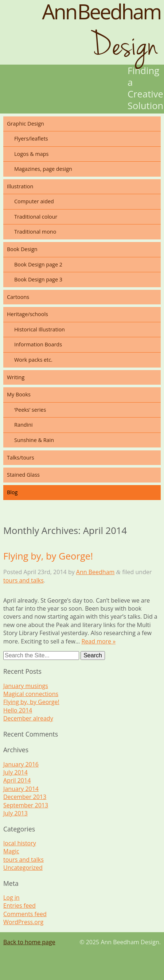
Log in (11, 898)
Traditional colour (36, 217)
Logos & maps (31, 154)
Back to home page (29, 942)
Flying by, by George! (48, 556)
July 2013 (15, 813)
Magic (11, 851)
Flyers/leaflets (31, 139)
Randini (24, 425)
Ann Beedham (95, 572)
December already (28, 718)
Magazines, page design (43, 169)
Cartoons (18, 297)
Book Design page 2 (38, 264)
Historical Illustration (40, 329)
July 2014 (15, 772)
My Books (19, 394)
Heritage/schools (28, 314)
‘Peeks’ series (30, 410)
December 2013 (25, 797)
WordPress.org (23, 922)
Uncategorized (23, 868)
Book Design (22, 249)
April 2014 (17, 780)
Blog (12, 492)
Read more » (98, 641)
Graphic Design (26, 124)
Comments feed (25, 914)
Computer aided (34, 201)
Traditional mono (35, 232)
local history (20, 843)
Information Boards (38, 344)
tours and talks (24, 580)
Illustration (20, 186)
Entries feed (19, 906)
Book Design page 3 (38, 279)
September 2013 (26, 805)
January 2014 (21, 789)
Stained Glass (23, 475)
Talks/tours (21, 458)
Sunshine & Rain (34, 440)
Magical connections (31, 694)
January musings (26, 686)
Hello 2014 (18, 710)
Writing (16, 377)
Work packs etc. (33, 360)
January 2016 (21, 764)
